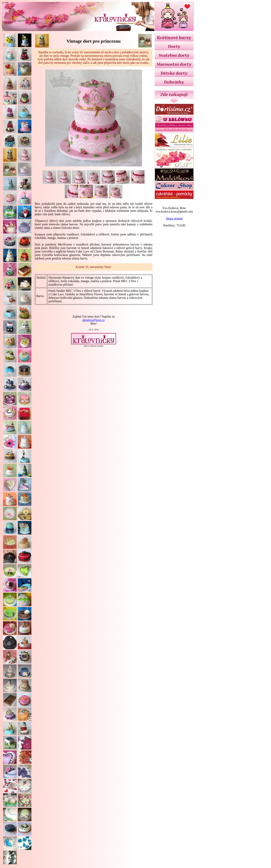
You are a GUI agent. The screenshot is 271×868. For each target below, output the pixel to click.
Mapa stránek (174, 218)
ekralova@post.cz (94, 320)
